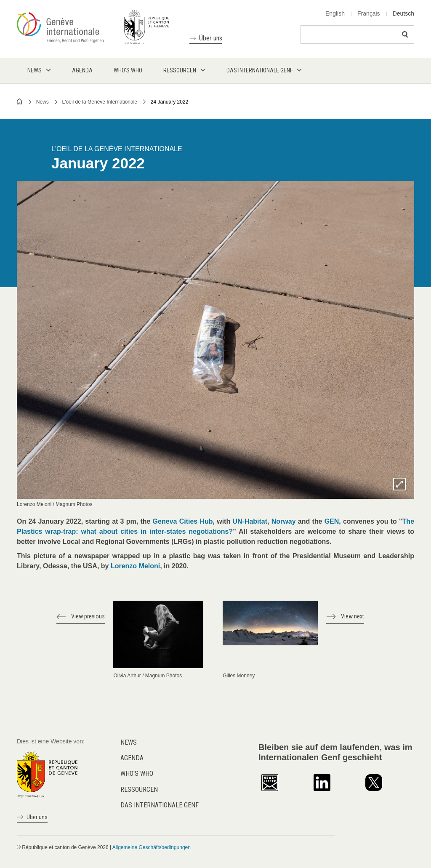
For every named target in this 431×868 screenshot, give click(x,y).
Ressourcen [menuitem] (180, 70)
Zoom (399, 484)
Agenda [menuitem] (82, 70)
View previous (88, 616)
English (335, 13)
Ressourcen (139, 789)
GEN (332, 521)
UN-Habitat (250, 521)
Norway (284, 521)
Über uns (211, 38)
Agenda (132, 758)
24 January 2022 (169, 102)
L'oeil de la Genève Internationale (100, 102)
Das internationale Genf (160, 805)
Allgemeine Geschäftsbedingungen (152, 847)
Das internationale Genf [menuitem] (259, 70)
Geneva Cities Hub (183, 521)
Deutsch (403, 13)
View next (353, 616)
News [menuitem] (35, 70)
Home (20, 101)
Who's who (137, 773)
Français (369, 13)
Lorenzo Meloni (135, 566)
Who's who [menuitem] (128, 70)
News (43, 102)
